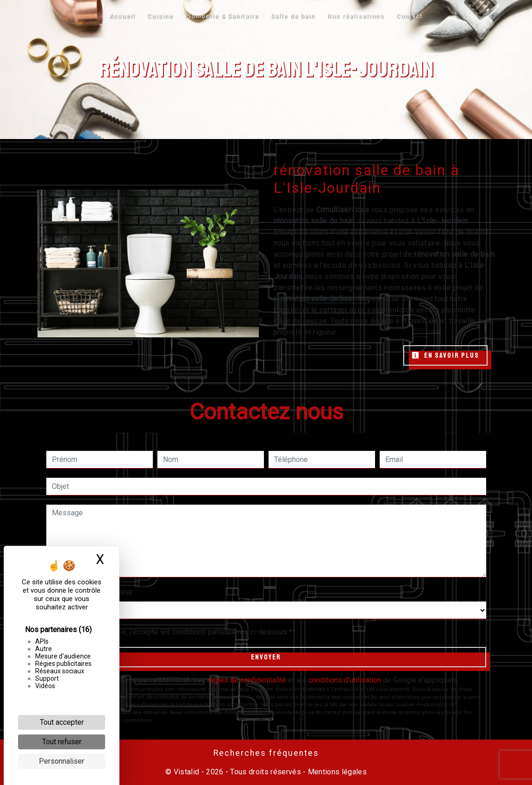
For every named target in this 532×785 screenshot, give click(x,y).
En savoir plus (445, 355)
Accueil (122, 16)
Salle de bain (293, 16)
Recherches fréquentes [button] (266, 753)
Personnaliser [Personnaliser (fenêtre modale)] (62, 761)
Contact (410, 16)
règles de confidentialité (247, 680)
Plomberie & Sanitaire (222, 16)
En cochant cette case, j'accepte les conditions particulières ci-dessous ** (175, 632)
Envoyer (266, 657)
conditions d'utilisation (345, 680)
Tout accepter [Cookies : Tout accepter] (62, 722)
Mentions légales (336, 772)
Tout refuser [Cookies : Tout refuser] (62, 742)
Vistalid (187, 772)
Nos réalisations (356, 16)
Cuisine (160, 16)
